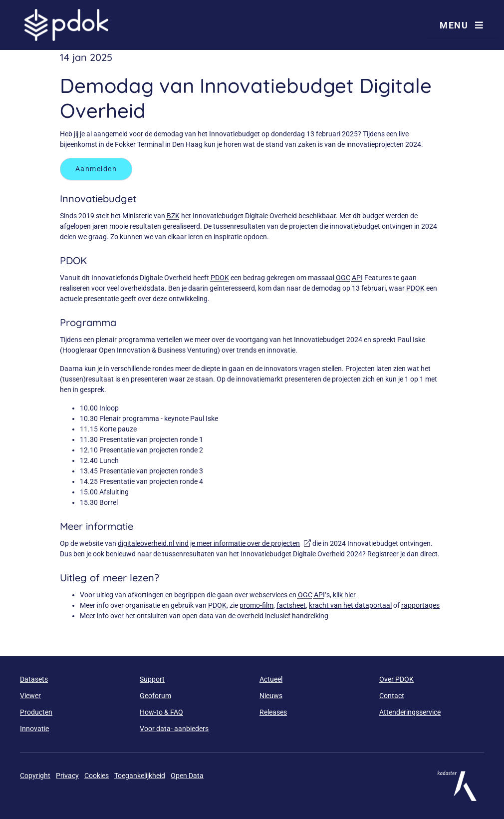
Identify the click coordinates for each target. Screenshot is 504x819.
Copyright (35, 776)
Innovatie (34, 729)
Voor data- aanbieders (174, 729)
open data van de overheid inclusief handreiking (255, 616)
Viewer (30, 696)
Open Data (187, 776)
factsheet (291, 605)
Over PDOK (396, 679)
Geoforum (155, 696)
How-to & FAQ (161, 712)
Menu (462, 25)
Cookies (97, 776)
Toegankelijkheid (140, 776)
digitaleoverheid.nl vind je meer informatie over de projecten (214, 543)
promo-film (256, 605)
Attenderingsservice (410, 712)
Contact (392, 696)
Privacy (67, 776)
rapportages (420, 605)
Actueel (271, 679)
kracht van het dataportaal (350, 605)
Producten (36, 712)
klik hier (344, 595)
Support (152, 679)
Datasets (34, 679)
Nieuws (271, 696)
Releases (273, 712)
